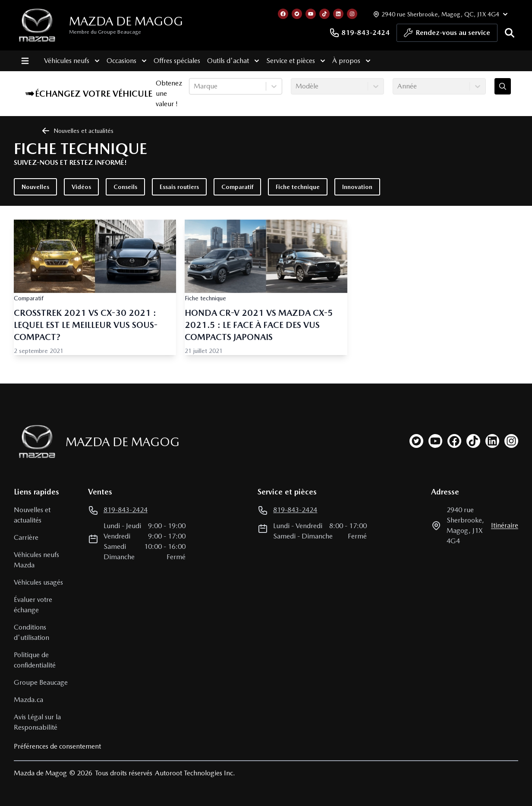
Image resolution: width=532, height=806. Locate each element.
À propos (349, 61)
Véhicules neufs (69, 61)
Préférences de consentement (57, 746)
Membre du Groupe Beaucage (105, 32)
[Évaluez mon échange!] (503, 86)
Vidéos (81, 187)
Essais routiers (179, 187)
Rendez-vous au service (447, 35)
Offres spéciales (174, 61)
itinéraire (505, 525)
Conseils (125, 187)
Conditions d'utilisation (31, 632)
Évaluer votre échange (33, 605)
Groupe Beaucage (41, 682)
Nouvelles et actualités (32, 515)
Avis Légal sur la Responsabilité (37, 722)
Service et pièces (293, 61)
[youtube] (435, 441)
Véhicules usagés (38, 582)
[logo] (37, 25)
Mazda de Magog (126, 21)
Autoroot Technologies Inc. (195, 773)
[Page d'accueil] (35, 442)
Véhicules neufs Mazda (36, 560)
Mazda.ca (28, 700)
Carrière (26, 537)
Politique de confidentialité (35, 660)
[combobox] (195, 86)
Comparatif (237, 187)
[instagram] (511, 441)
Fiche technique (298, 187)
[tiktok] (473, 441)
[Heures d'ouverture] (439, 14)
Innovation (357, 187)
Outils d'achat (231, 61)
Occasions (124, 61)
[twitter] (416, 441)
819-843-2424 (359, 33)
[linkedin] (492, 441)
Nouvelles (35, 187)
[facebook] (454, 441)
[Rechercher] (510, 33)
